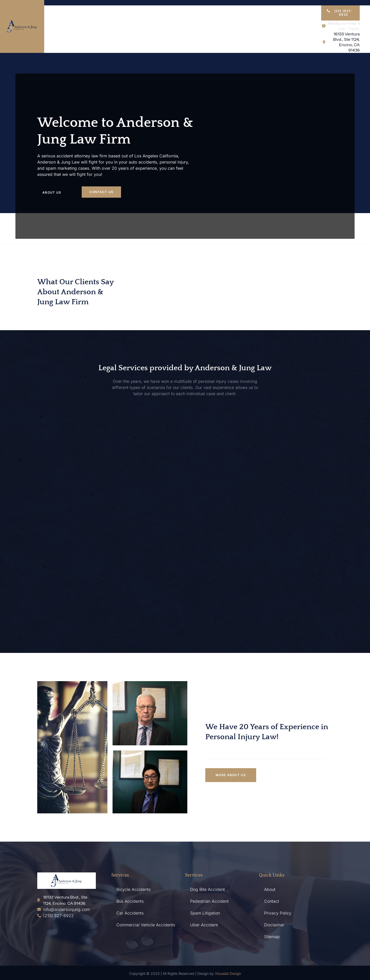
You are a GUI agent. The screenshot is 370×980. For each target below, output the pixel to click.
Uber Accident (204, 925)
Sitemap (272, 937)
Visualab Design (228, 973)
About (270, 889)
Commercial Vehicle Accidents (146, 925)
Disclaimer (274, 925)
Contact (272, 901)
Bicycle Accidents (133, 889)
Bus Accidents (130, 901)
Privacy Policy (278, 913)
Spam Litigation (205, 913)
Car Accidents (130, 913)
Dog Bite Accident (207, 889)
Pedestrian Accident (209, 901)
